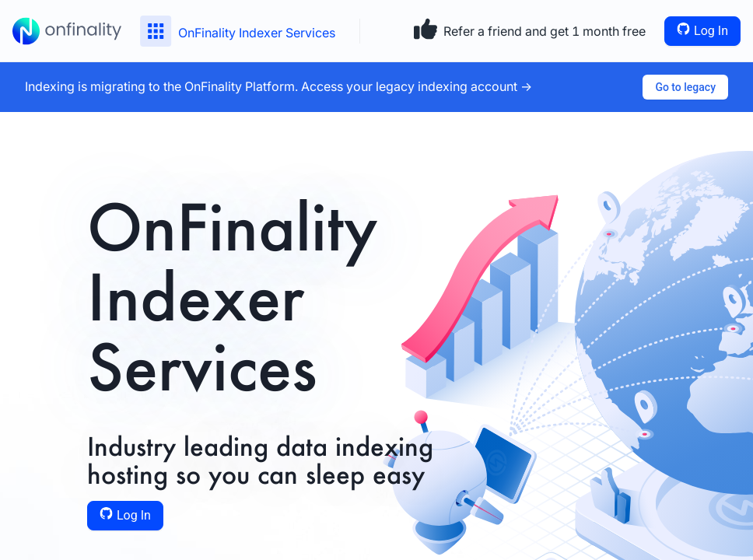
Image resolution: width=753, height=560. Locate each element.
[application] (4, 556)
